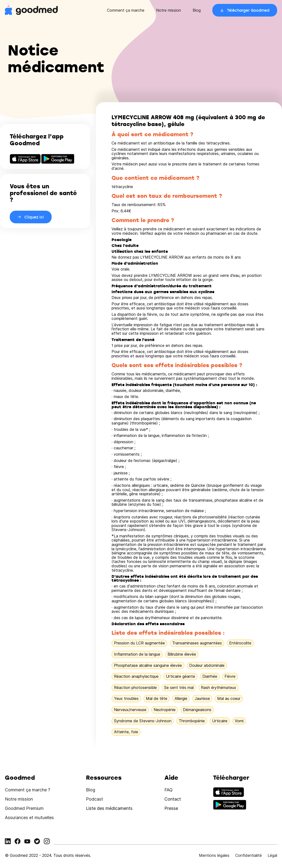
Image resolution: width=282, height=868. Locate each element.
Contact (173, 799)
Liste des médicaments (109, 808)
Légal (272, 855)
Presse (171, 808)
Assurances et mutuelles (29, 818)
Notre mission (169, 10)
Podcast (94, 799)
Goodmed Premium (24, 808)
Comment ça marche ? (28, 790)
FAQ (169, 790)
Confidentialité (249, 855)
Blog (197, 10)
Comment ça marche (126, 10)
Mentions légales (214, 855)
